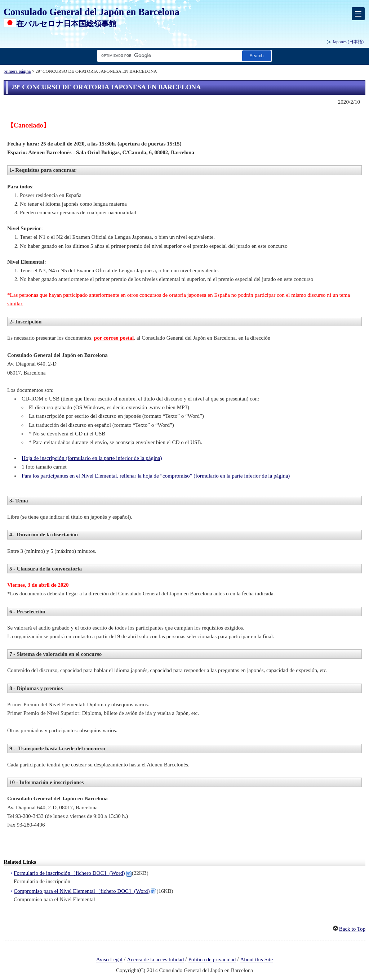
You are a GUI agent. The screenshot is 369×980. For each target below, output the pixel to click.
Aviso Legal (109, 960)
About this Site (256, 960)
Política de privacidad (212, 960)
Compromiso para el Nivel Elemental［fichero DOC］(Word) (82, 891)
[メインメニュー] (358, 14)
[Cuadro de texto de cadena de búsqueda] (168, 56)
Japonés (348, 42)
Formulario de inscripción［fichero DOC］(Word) (69, 873)
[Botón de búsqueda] (257, 56)
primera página (17, 71)
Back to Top (352, 929)
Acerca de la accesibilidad (155, 960)
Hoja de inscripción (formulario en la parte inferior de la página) (92, 458)
